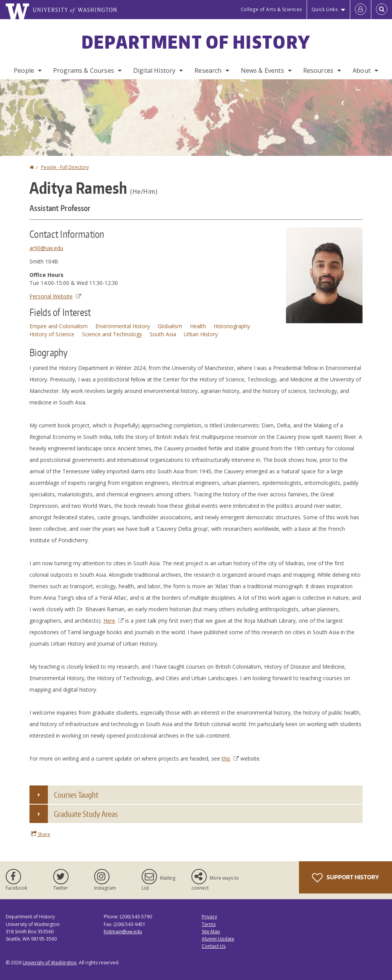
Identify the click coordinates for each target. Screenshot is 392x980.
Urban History (201, 334)
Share (41, 834)
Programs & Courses (84, 70)
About (362, 70)
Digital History (154, 70)
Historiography (232, 326)
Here (114, 621)
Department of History (196, 42)
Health (198, 326)
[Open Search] (382, 10)
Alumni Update (218, 939)
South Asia (163, 334)
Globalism (170, 326)
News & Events (262, 70)
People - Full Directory (65, 167)
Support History (345, 878)
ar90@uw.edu (46, 248)
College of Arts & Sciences (271, 9)
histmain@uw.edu (123, 932)
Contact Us (214, 946)
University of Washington (50, 963)
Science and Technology (112, 334)
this (230, 758)
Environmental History (123, 326)
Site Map (211, 932)
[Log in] (361, 10)
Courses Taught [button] (76, 795)
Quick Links (325, 9)
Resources (318, 70)
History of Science (52, 334)
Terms (209, 924)
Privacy (209, 917)
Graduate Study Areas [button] (86, 814)
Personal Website (55, 296)
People (24, 70)
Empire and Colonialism (59, 326)
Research (208, 70)
